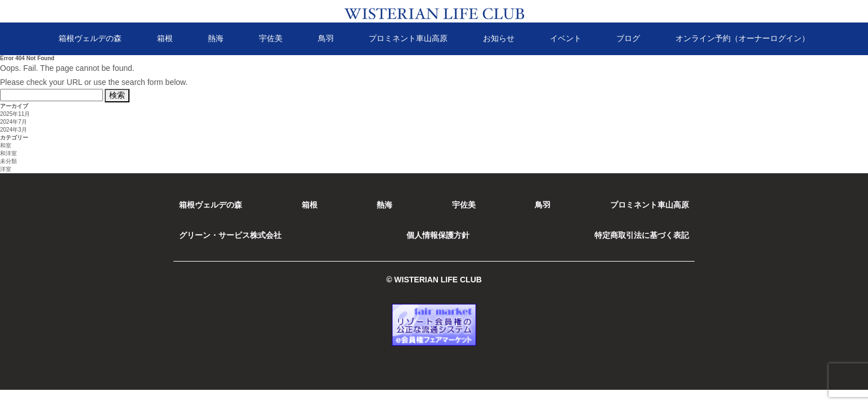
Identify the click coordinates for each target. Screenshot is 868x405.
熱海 (216, 38)
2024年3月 (14, 130)
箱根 (165, 38)
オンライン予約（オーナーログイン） (742, 38)
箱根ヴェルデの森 (90, 38)
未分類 (8, 161)
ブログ (628, 38)
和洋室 (8, 153)
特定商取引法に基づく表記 (642, 235)
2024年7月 (14, 122)
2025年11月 (15, 114)
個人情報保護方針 (438, 235)
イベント (566, 38)
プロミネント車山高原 (408, 38)
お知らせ (499, 38)
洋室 (6, 169)
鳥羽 (326, 38)
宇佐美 (271, 38)
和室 (6, 145)
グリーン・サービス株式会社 (230, 235)
